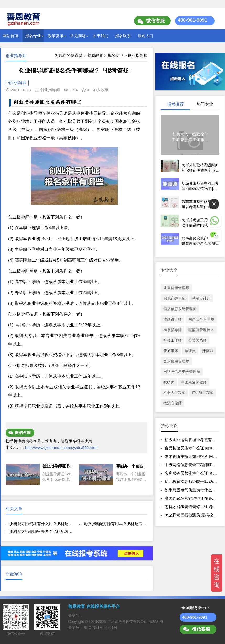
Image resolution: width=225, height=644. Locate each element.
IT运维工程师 (203, 393)
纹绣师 (169, 382)
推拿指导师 (173, 330)
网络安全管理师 (201, 319)
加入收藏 (101, 90)
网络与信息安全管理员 (182, 372)
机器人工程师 (174, 393)
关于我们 (100, 36)
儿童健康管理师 (176, 288)
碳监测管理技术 (201, 330)
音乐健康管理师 (176, 361)
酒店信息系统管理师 (180, 309)
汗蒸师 (208, 351)
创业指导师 (138, 55)
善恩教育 (95, 55)
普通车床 (171, 351)
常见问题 (78, 36)
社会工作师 (173, 340)
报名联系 (123, 36)
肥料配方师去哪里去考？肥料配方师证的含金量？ (42, 532)
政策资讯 (56, 36)
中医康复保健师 (194, 382)
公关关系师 (197, 340)
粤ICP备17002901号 (101, 628)
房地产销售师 (174, 298)
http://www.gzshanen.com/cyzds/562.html (61, 447)
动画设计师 (173, 319)
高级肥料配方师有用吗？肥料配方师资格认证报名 (116, 524)
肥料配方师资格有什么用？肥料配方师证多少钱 (42, 524)
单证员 (190, 351)
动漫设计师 (201, 298)
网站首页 (10, 36)
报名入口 (146, 36)
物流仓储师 (173, 403)
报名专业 (33, 36)
